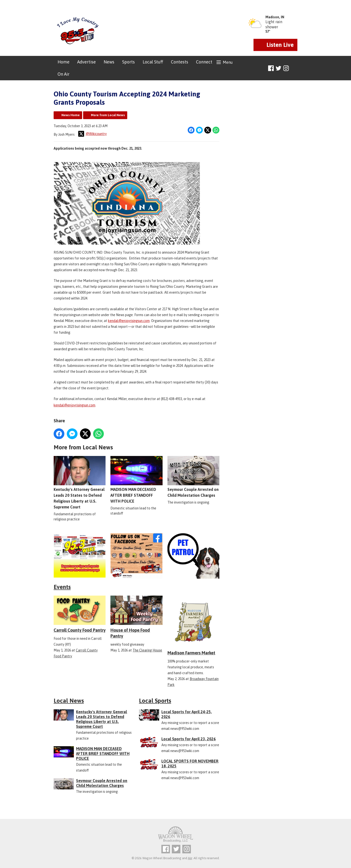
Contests (180, 62)
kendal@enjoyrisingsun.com (129, 321)
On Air (63, 74)
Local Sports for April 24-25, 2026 (187, 714)
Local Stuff (153, 62)
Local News (69, 701)
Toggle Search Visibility (294, 68)
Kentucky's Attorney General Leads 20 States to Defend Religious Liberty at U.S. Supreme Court (80, 483)
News (109, 62)
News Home (71, 115)
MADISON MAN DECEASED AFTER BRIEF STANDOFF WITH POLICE (136, 480)
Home (63, 62)
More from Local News (108, 115)
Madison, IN (275, 17)
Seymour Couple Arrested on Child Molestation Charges (193, 477)
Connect (204, 62)
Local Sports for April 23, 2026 (189, 739)
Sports (128, 62)
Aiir (190, 858)
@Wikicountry (93, 134)
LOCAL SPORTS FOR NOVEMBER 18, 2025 (190, 764)
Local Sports (155, 701)
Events (62, 587)
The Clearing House (147, 650)
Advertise (87, 62)
